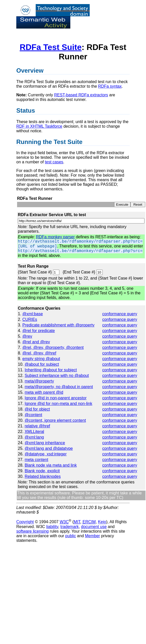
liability (52, 527)
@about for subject (42, 364)
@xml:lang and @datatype (49, 448)
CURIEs (30, 319)
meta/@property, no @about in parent (59, 387)
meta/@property (39, 381)
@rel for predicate (39, 331)
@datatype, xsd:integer (46, 454)
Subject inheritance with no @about (57, 376)
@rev (27, 336)
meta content (37, 460)
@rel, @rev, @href (39, 353)
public (71, 536)
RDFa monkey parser (55, 237)
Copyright (25, 522)
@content (34, 415)
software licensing (32, 531)
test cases (54, 162)
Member (93, 536)
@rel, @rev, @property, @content (53, 347)
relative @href (37, 426)
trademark (70, 527)
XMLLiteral (34, 432)
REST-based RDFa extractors (81, 95)
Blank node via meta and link (51, 465)
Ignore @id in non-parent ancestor (56, 398)
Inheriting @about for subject (51, 370)
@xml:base (33, 314)
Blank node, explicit (42, 471)
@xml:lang (34, 437)
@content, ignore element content (55, 420)
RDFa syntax (110, 86)
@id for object (37, 409)
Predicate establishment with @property (58, 325)
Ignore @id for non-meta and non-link (58, 404)
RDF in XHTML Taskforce (39, 126)
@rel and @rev (36, 342)
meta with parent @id (44, 392)
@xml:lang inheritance (45, 443)
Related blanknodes (43, 476)
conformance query (120, 314)
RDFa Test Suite (51, 47)
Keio (102, 522)
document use (94, 527)
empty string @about (41, 359)
